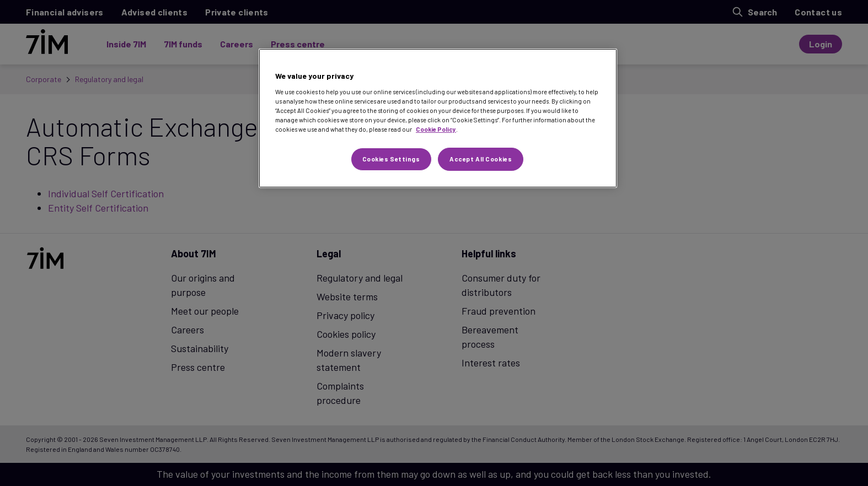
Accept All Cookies (481, 159)
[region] (438, 118)
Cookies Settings (391, 159)
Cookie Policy (436, 129)
